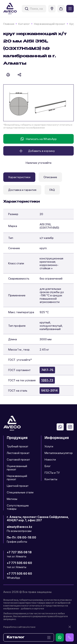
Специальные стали (20, 492)
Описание (50, 177)
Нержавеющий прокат (50, 24)
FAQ (52, 190)
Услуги (49, 446)
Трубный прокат (18, 446)
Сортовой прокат (18, 460)
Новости (50, 460)
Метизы (12, 499)
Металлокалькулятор (59, 453)
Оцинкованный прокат (17, 468)
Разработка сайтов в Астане (19, 627)
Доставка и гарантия (22, 190)
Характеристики (19, 177)
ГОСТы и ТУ (52, 473)
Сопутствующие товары (18, 507)
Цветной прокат (18, 486)
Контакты (51, 479)
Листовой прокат (18, 453)
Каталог (24, 24)
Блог (48, 466)
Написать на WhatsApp (39, 139)
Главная (9, 24)
